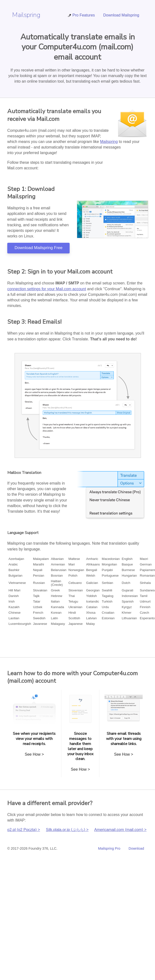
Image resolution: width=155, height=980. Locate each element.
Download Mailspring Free (38, 248)
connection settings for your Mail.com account (47, 289)
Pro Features (81, 15)
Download (136, 848)
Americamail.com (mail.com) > (120, 830)
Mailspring (26, 15)
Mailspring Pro (109, 848)
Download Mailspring (121, 15)
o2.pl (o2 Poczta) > (24, 830)
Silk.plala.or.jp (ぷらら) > (67, 830)
